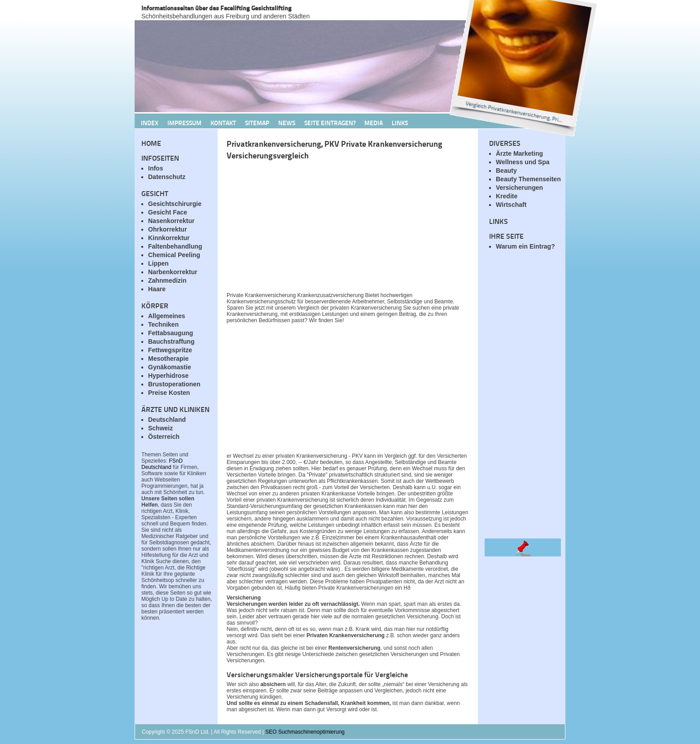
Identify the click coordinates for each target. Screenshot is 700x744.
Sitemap (257, 123)
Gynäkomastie (170, 367)
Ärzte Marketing (519, 153)
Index (150, 123)
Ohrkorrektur (167, 229)
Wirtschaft (511, 205)
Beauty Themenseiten (528, 179)
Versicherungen (519, 188)
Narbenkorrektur (173, 272)
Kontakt (223, 123)
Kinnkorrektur (169, 238)
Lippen (158, 263)
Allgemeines (166, 316)
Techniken (163, 324)
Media (374, 123)
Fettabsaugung (171, 333)
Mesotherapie (168, 359)
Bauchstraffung (171, 341)
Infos (155, 168)
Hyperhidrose (168, 376)
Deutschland (167, 420)
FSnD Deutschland (162, 464)
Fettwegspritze (170, 350)
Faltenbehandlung (175, 246)
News (287, 123)
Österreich (164, 437)
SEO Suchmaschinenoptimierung (305, 732)
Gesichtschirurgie (175, 204)
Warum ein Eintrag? (525, 246)
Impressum (184, 123)
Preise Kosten (169, 393)
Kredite (507, 196)
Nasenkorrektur (171, 221)
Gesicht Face (168, 212)
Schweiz (160, 428)
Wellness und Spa (523, 162)
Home (151, 143)
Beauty (506, 171)
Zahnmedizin (167, 280)
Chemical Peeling (174, 255)
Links (400, 123)
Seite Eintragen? (330, 123)
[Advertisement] (332, 228)
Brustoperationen (174, 384)
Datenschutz (167, 177)
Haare (157, 289)
